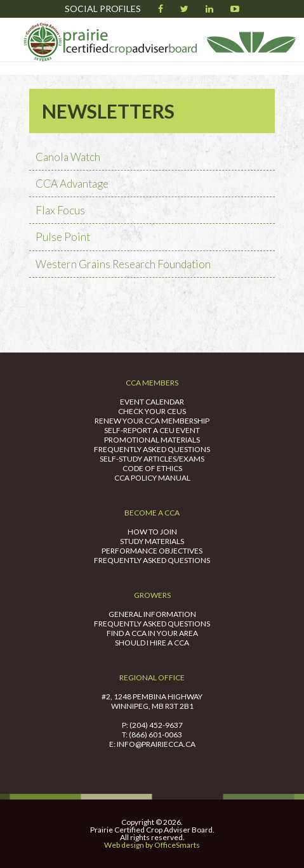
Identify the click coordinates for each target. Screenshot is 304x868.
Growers (152, 595)
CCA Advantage (72, 184)
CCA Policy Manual (152, 478)
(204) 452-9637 (156, 725)
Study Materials (152, 541)
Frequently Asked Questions (152, 449)
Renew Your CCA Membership (152, 421)
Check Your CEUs (152, 411)
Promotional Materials (152, 440)
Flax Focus (60, 210)
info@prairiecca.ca (156, 744)
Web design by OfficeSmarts (152, 845)
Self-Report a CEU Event (152, 430)
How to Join (152, 532)
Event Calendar (152, 402)
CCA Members (152, 383)
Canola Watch (68, 157)
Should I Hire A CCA (152, 643)
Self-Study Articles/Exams (152, 459)
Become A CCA (152, 513)
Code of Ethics (152, 468)
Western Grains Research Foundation (123, 264)
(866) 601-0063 (155, 735)
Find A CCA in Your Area (152, 633)
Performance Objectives (152, 551)
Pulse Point (63, 237)
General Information (152, 614)
